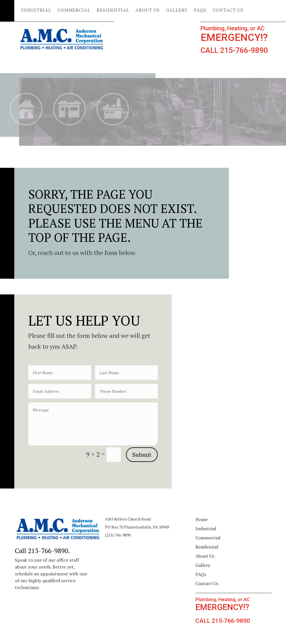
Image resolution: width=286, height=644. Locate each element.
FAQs (200, 11)
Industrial (36, 11)
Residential (113, 11)
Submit (142, 455)
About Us (148, 11)
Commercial (74, 11)
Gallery (177, 11)
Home (202, 519)
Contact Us (228, 11)
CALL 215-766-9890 (234, 50)
